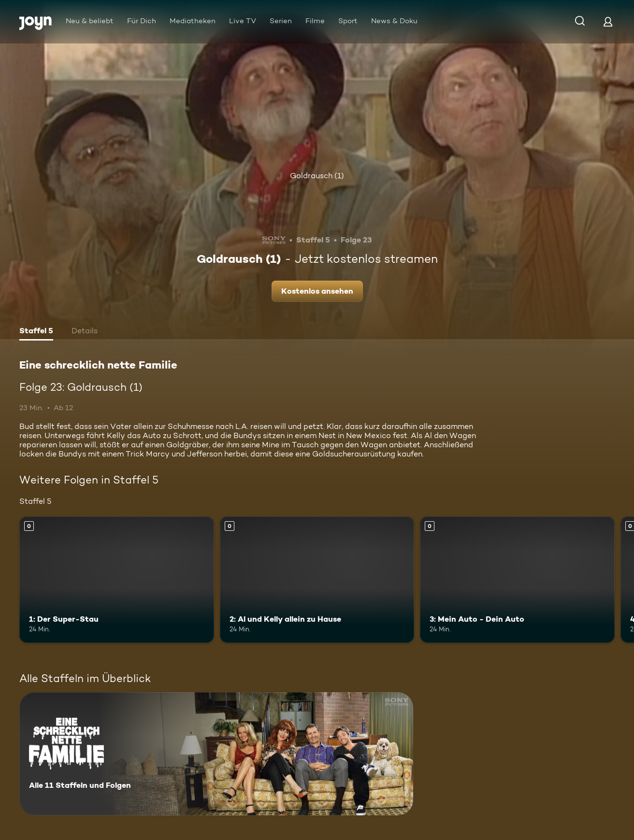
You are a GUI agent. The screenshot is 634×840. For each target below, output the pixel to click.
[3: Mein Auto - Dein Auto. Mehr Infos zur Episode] (517, 580)
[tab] (36, 332)
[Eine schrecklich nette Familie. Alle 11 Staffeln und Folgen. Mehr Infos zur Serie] (216, 754)
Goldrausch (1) (317, 176)
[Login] (608, 21)
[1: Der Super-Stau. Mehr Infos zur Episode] (117, 580)
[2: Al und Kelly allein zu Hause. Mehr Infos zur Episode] (317, 580)
